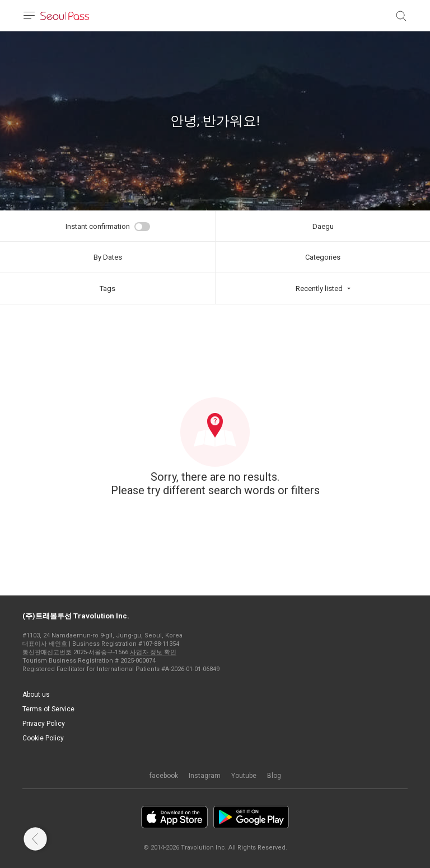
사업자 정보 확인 (153, 652)
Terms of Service (48, 709)
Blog (274, 776)
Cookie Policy (43, 738)
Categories (323, 257)
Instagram (205, 776)
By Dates (108, 257)
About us (36, 695)
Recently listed (319, 288)
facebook (164, 776)
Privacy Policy (44, 724)
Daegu (323, 226)
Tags (107, 288)
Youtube (244, 776)
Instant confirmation (98, 226)
